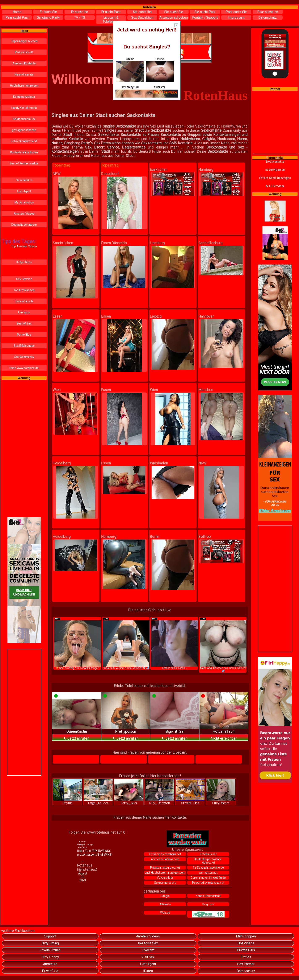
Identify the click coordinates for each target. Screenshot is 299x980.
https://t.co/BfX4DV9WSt (83, 851)
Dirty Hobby (50, 957)
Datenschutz (268, 18)
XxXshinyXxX (130, 87)
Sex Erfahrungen (24, 346)
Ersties (246, 957)
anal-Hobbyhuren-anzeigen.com (165, 873)
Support (50, 936)
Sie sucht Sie (174, 12)
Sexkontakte (24, 180)
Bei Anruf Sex (148, 943)
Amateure (50, 964)
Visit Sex (148, 957)
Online (130, 69)
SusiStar (160, 87)
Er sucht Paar (111, 12)
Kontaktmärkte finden (24, 152)
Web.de (165, 913)
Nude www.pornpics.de (24, 368)
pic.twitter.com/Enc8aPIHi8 (83, 855)
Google (165, 896)
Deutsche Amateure (24, 225)
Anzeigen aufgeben (174, 18)
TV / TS (80, 18)
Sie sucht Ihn (142, 12)
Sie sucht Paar (205, 12)
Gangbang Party (48, 18)
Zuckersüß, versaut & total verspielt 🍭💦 (126, 643)
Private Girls (246, 950)
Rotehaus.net (208, 854)
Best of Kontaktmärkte (24, 163)
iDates (148, 971)
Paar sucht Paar (17, 18)
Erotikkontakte (275, 162)
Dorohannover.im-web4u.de (208, 878)
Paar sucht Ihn (268, 12)
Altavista (165, 904)
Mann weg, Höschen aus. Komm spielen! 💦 (223, 645)
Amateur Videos (24, 214)
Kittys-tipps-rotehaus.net (165, 854)
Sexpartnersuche (165, 883)
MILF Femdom (275, 186)
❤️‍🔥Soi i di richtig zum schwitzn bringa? (77, 643)
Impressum (236, 18)
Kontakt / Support (205, 18)
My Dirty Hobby (24, 202)
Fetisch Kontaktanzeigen (275, 178)
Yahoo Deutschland (208, 896)
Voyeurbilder (165, 878)
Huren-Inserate (24, 74)
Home (17, 12)
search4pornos (275, 170)
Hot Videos (246, 943)
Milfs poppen (246, 936)
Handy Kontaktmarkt (24, 108)
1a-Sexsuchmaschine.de (208, 868)
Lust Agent (24, 191)
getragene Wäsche (24, 130)
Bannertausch (24, 301)
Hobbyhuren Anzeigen (24, 86)
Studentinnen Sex (24, 119)
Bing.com (208, 904)
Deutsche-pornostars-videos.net (208, 861)
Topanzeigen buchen (24, 41)
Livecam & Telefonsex (111, 20)
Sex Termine (24, 279)
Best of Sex (24, 323)
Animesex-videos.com (165, 859)
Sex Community (24, 357)
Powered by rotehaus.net (208, 883)
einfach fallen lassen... (174, 643)
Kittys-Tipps (24, 262)
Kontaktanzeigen (24, 97)
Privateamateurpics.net (165, 868)
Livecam (148, 950)
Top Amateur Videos (24, 246)
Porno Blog (24, 335)
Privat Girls (50, 971)
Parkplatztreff (24, 52)
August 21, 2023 (83, 877)
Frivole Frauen (50, 950)
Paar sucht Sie (236, 12)
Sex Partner (246, 964)
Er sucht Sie (48, 12)
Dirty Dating (50, 943)
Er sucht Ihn (79, 12)
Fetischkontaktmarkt (24, 141)
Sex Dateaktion (142, 18)
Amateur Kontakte (24, 63)
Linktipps (24, 312)
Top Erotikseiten (24, 290)
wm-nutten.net (208, 873)
